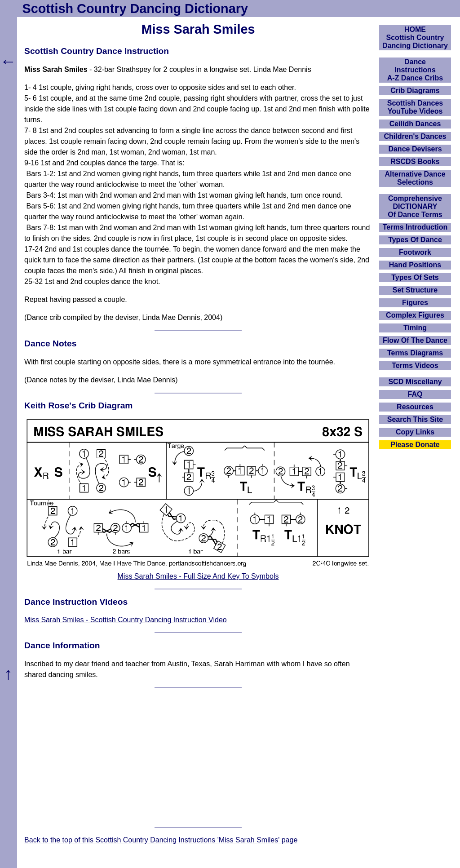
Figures (415, 303)
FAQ (415, 394)
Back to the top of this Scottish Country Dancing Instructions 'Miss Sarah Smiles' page (161, 840)
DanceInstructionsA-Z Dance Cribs (415, 70)
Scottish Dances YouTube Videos (415, 107)
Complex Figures (415, 315)
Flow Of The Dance (415, 340)
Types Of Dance (415, 240)
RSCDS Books (415, 162)
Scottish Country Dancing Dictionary (135, 9)
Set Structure (415, 290)
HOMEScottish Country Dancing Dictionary (415, 38)
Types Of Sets (415, 277)
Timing (415, 328)
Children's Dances (415, 136)
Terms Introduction (415, 227)
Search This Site (415, 419)
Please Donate (415, 445)
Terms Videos (415, 365)
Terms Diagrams (415, 353)
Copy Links (415, 432)
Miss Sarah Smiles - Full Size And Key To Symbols (198, 576)
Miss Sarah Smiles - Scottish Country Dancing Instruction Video (126, 620)
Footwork (415, 252)
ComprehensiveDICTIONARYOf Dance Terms (415, 206)
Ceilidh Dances (415, 124)
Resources (415, 407)
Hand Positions (415, 265)
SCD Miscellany (415, 382)
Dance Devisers (415, 149)
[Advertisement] (198, 757)
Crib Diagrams (415, 91)
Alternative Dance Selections (415, 178)
